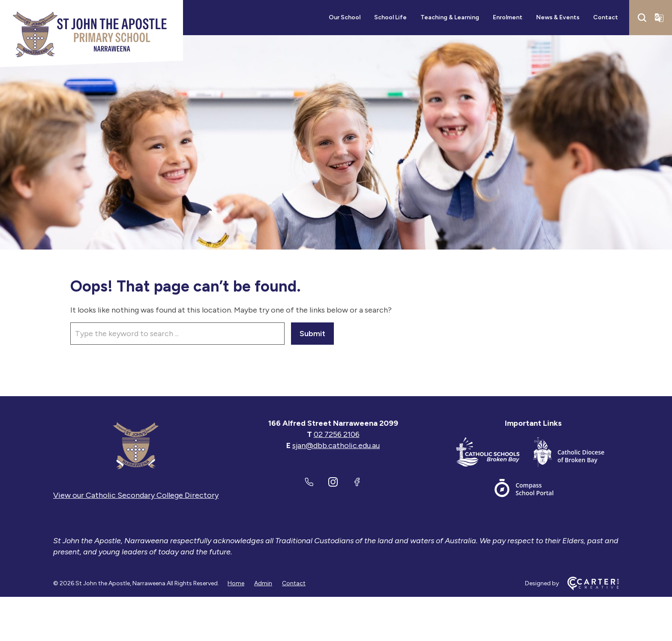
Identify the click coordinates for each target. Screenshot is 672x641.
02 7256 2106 (337, 434)
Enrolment (508, 17)
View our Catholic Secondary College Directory (136, 495)
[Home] (136, 445)
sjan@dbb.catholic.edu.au (336, 445)
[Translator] (659, 18)
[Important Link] (495, 454)
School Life (390, 17)
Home (236, 583)
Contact (606, 17)
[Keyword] (177, 334)
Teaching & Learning (450, 17)
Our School (345, 17)
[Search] (642, 18)
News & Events (558, 17)
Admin (263, 583)
